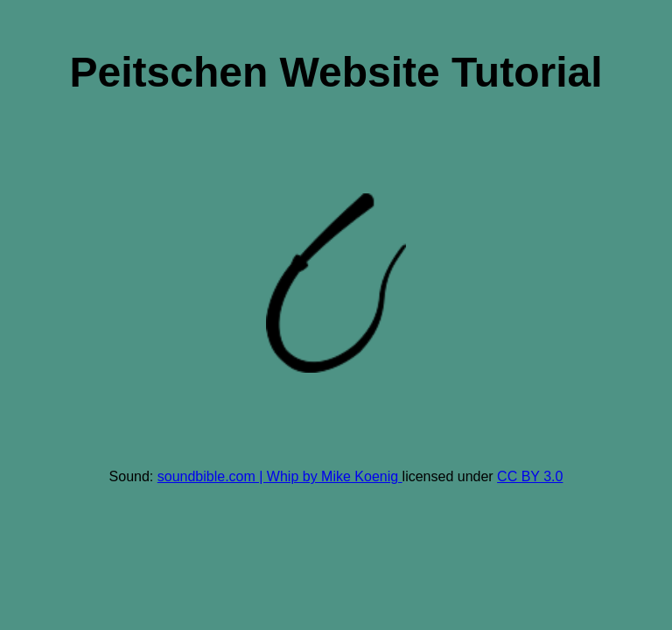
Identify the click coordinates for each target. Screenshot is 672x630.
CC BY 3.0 (530, 476)
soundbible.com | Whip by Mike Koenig (280, 476)
